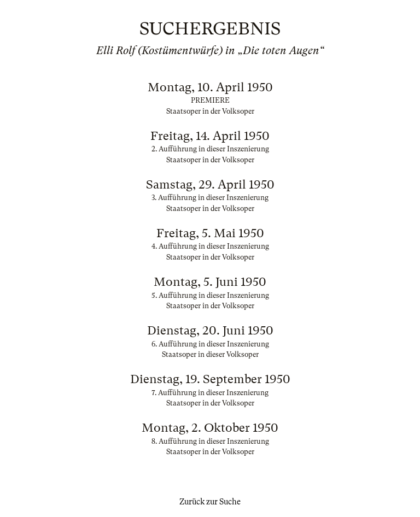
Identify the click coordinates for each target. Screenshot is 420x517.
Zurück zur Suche (210, 502)
